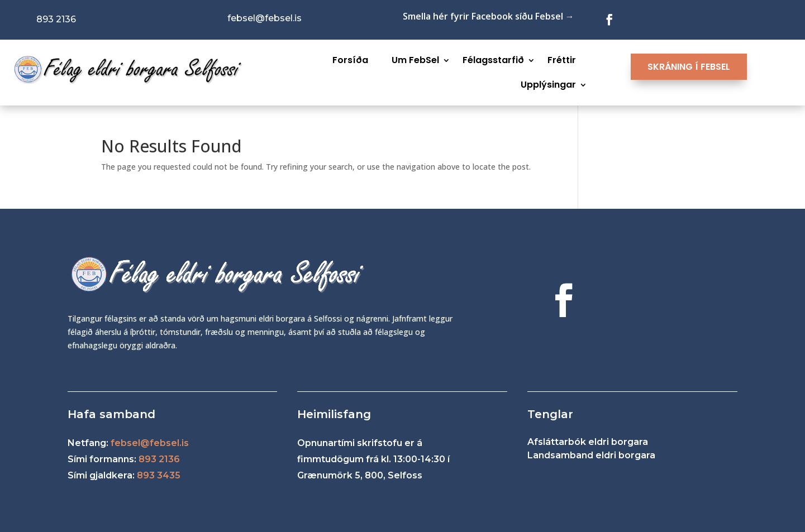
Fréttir (562, 60)
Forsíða (350, 60)
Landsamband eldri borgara (591, 455)
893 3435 (159, 475)
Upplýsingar (548, 85)
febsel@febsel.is (150, 443)
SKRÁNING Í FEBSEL (689, 67)
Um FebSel (415, 60)
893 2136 (159, 459)
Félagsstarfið (493, 60)
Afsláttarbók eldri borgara (588, 442)
